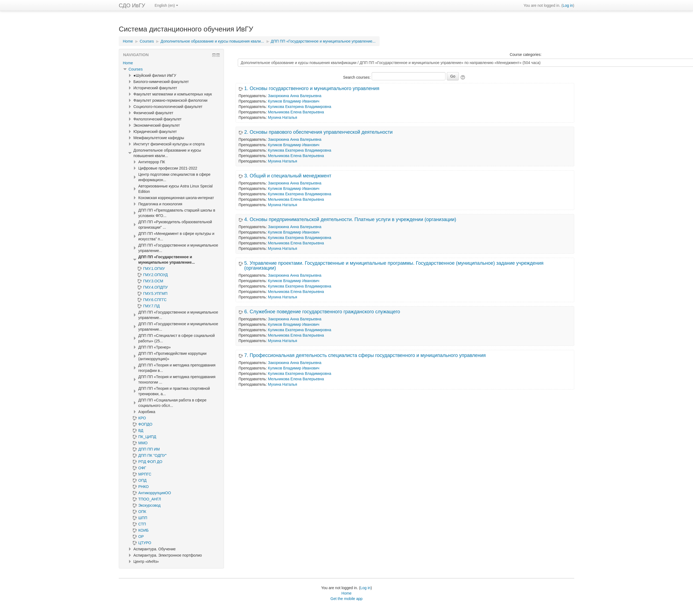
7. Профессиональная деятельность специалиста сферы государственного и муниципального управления (365, 355)
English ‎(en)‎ (166, 5)
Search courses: (357, 77)
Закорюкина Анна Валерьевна (295, 96)
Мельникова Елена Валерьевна (296, 112)
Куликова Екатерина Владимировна (299, 107)
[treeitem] (171, 63)
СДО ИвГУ (132, 5)
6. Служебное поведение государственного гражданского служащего (322, 312)
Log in (568, 5)
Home (128, 63)
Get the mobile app (347, 599)
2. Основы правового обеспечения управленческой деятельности (318, 132)
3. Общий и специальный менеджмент (288, 176)
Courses (136, 69)
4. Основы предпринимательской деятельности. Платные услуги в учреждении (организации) (350, 219)
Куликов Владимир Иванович (294, 101)
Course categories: (526, 55)
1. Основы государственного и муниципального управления (312, 88)
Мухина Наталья (283, 117)
